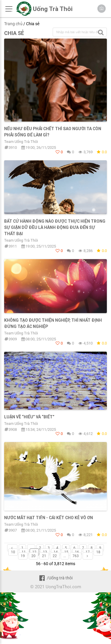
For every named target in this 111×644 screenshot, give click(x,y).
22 (55, 556)
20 (33, 556)
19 (23, 556)
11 (24, 552)
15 (66, 552)
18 (98, 552)
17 (88, 552)
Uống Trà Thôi (53, 9)
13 (45, 552)
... (31, 548)
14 (56, 552)
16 (77, 552)
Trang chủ (13, 24)
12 (34, 552)
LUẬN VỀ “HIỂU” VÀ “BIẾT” (29, 417)
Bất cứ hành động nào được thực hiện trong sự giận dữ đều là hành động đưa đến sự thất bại (55, 227)
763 (76, 556)
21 (44, 556)
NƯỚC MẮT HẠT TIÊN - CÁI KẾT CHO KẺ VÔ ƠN (49, 518)
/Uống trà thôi (55, 578)
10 (13, 552)
